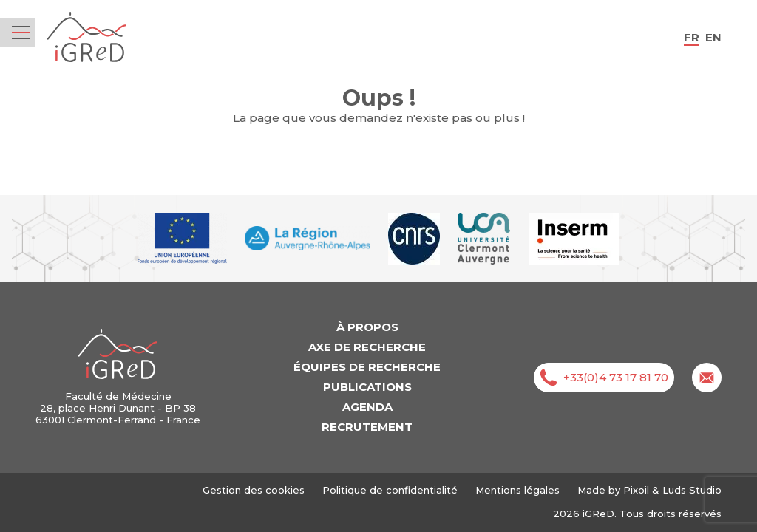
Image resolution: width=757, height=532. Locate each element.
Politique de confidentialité (390, 490)
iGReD (87, 37)
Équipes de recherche (367, 367)
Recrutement (367, 427)
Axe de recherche (367, 347)
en (713, 37)
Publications (367, 387)
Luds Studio (692, 490)
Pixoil (636, 490)
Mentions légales (517, 490)
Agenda (367, 407)
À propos (367, 327)
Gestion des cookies (254, 490)
